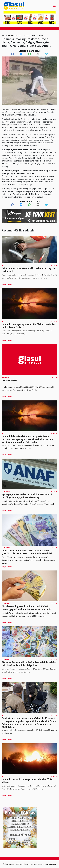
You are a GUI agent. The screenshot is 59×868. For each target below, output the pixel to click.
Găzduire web (42, 864)
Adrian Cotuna (13, 35)
